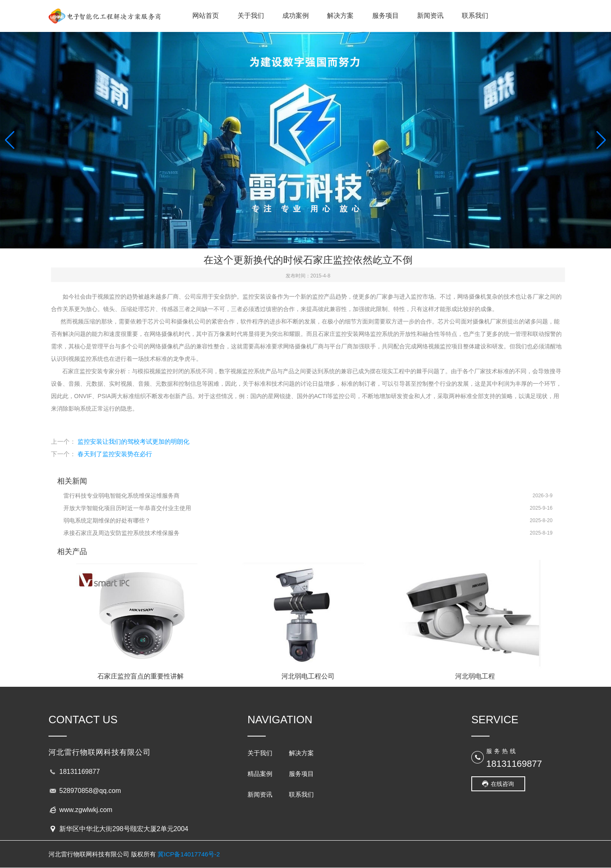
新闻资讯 (430, 16)
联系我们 (475, 16)
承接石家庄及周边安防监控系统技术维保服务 (121, 533)
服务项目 (386, 16)
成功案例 (296, 16)
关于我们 (251, 16)
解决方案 (340, 16)
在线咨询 (502, 784)
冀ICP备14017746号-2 (189, 854)
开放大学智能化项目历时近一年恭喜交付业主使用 (127, 508)
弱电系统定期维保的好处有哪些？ (107, 520)
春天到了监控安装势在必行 (115, 454)
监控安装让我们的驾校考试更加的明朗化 (133, 441)
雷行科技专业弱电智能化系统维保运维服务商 (121, 496)
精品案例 (260, 774)
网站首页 (206, 16)
